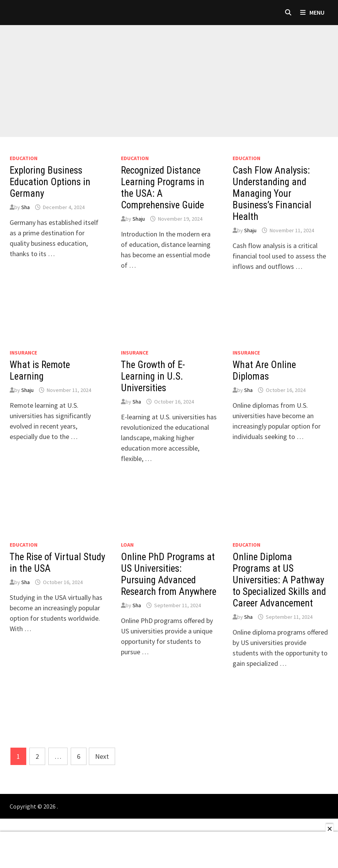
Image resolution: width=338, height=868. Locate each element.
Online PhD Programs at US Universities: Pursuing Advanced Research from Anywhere (169, 574)
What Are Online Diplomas (264, 371)
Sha (25, 207)
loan (127, 545)
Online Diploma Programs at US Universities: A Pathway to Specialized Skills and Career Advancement (279, 580)
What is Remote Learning (40, 371)
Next (102, 756)
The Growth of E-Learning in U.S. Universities (153, 376)
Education (24, 158)
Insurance (23, 353)
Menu (312, 12)
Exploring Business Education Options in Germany (50, 182)
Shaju (139, 219)
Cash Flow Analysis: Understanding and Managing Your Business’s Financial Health (272, 193)
